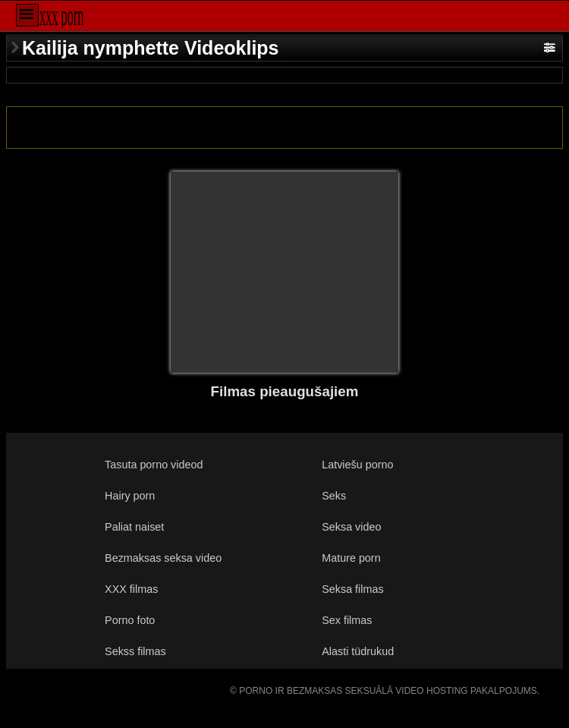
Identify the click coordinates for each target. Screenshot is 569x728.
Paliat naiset (134, 527)
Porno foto (130, 620)
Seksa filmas (352, 589)
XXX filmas (131, 589)
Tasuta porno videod (154, 465)
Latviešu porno (357, 465)
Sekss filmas (135, 651)
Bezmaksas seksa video (163, 558)
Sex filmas (347, 620)
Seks (334, 496)
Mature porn (351, 558)
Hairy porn (130, 496)
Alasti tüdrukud (358, 651)
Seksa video (351, 527)
